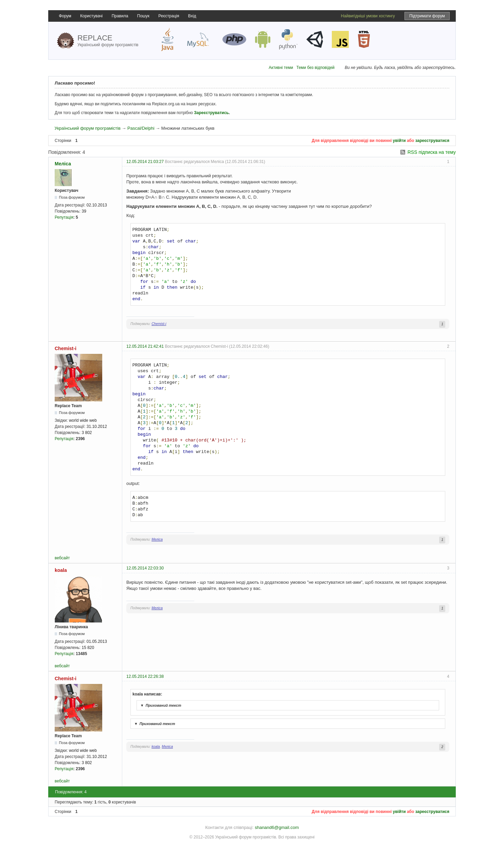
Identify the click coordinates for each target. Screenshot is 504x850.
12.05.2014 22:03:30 (145, 568)
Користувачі (91, 16)
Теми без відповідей (316, 68)
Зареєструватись (211, 113)
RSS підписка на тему (432, 152)
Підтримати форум (427, 16)
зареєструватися (432, 141)
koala (61, 570)
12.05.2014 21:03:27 (145, 162)
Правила (120, 16)
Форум (65, 16)
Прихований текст (160, 705)
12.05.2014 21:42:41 (145, 346)
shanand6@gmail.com (277, 827)
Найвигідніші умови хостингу (368, 16)
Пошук (143, 16)
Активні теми (281, 68)
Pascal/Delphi (141, 128)
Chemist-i (159, 324)
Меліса (63, 164)
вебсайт (62, 558)
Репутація (64, 217)
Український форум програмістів (87, 128)
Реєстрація (169, 16)
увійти (399, 141)
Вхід (192, 16)
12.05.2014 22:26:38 (145, 676)
